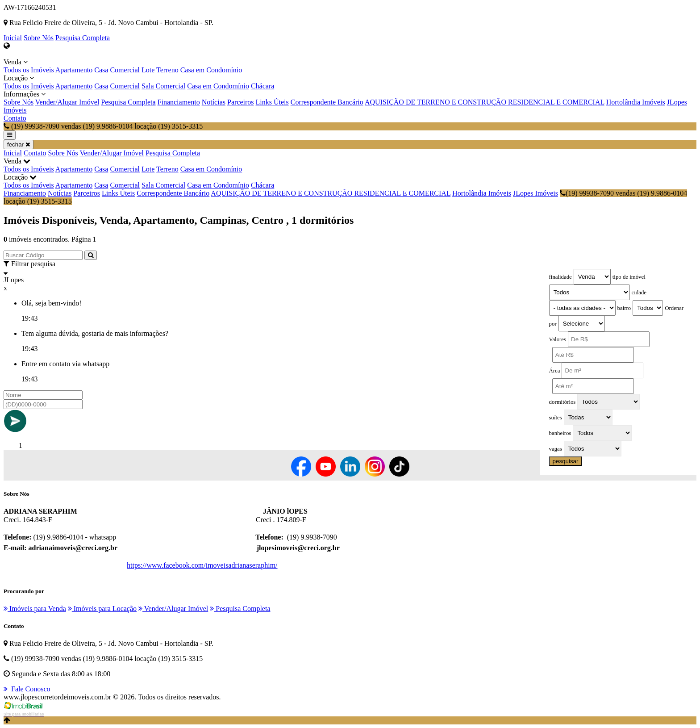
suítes (556, 418)
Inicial (13, 38)
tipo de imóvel (629, 277)
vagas (556, 449)
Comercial (125, 70)
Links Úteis (272, 102)
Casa (101, 70)
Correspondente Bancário (327, 102)
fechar (19, 144)
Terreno (167, 70)
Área (555, 371)
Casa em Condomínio (211, 70)
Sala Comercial (163, 86)
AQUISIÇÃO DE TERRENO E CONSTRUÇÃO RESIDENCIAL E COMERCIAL (485, 102)
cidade (639, 293)
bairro (624, 308)
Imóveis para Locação (102, 609)
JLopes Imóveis (535, 193)
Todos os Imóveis (29, 70)
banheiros (560, 433)
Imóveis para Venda (35, 609)
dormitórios (562, 402)
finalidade (560, 277)
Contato (15, 118)
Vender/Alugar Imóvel (67, 102)
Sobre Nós (39, 38)
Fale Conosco (27, 689)
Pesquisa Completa (83, 38)
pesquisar (566, 461)
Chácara (262, 86)
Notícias (214, 102)
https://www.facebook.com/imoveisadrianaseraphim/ (202, 565)
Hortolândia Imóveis (636, 102)
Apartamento (74, 70)
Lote (148, 70)
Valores (558, 339)
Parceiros (241, 102)
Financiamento (179, 102)
